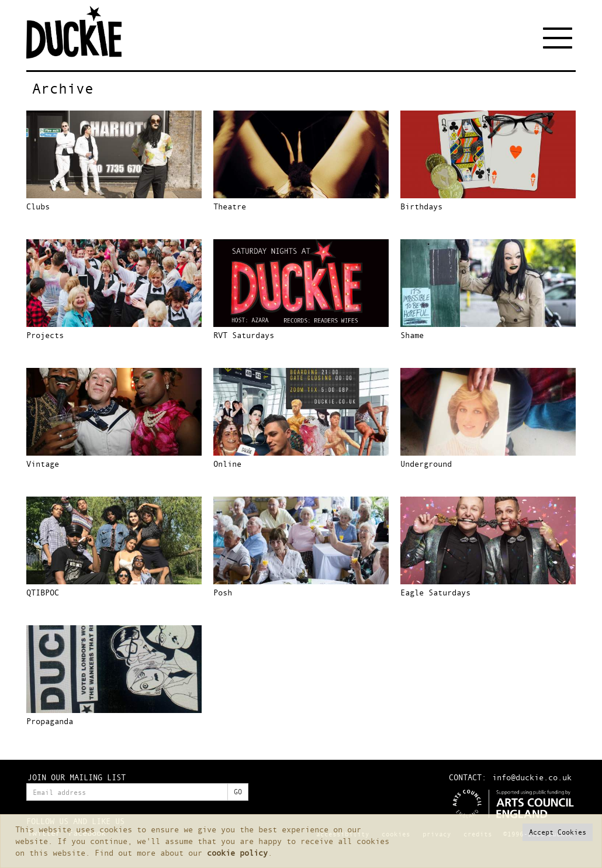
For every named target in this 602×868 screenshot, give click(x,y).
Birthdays (421, 206)
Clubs (38, 206)
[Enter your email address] (127, 792)
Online (227, 464)
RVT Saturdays (244, 335)
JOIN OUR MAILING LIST (77, 777)
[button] (558, 832)
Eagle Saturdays (435, 592)
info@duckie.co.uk (532, 777)
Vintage (43, 464)
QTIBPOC (43, 592)
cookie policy (237, 852)
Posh (223, 592)
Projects (45, 335)
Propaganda (50, 721)
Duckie (82, 32)
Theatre (230, 206)
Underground (426, 464)
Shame (412, 335)
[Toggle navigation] (559, 38)
